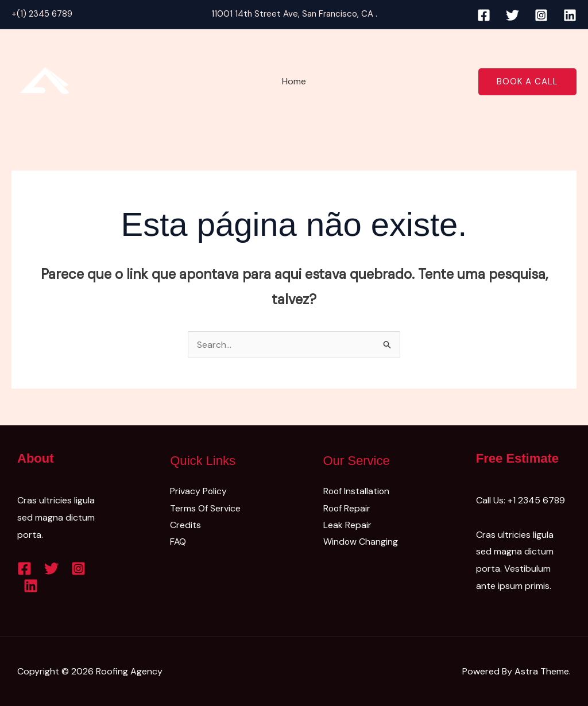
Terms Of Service (205, 508)
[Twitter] (512, 15)
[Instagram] (541, 15)
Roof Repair (347, 508)
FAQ (178, 542)
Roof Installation (357, 491)
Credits (185, 525)
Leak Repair (347, 525)
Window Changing (361, 542)
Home (294, 81)
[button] (527, 82)
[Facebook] (484, 15)
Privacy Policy (199, 491)
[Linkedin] (570, 15)
